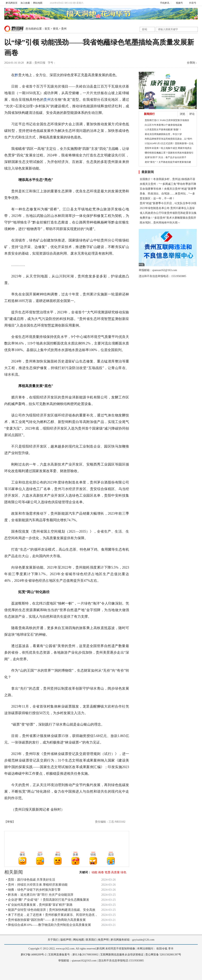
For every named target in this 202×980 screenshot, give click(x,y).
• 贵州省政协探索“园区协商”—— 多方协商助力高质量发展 (46, 920)
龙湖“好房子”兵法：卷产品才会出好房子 (166, 157)
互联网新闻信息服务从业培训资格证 (122, 955)
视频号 (178, 3)
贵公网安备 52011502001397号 (163, 955)
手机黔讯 (163, 3)
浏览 (182, 114)
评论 (192, 114)
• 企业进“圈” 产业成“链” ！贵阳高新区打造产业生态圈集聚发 (48, 900)
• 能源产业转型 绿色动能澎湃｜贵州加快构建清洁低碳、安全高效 (51, 910)
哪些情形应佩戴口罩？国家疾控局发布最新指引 (169, 153)
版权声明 (66, 940)
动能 (94, 872)
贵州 (64, 29)
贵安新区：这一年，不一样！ (157, 198)
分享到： (192, 63)
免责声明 (103, 940)
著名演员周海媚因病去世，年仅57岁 (163, 134)
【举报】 (10, 822)
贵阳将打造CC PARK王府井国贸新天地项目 (167, 120)
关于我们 (53, 940)
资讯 (56, 29)
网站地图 (38, 3)
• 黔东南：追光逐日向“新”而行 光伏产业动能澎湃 (40, 895)
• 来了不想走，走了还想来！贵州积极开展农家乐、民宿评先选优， (52, 915)
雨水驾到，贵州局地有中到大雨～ (160, 223)
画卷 (101, 872)
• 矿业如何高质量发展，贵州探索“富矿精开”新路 (39, 905)
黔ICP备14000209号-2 (34, 955)
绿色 (123, 872)
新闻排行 (149, 114)
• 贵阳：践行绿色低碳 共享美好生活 (31, 880)
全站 (145, 29)
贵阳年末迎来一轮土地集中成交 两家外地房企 (168, 148)
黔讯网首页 (12, 3)
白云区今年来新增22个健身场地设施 (163, 125)
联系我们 (91, 940)
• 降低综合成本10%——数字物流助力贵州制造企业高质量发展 (48, 925)
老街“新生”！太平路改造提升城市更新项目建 (168, 162)
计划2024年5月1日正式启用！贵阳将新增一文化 (169, 143)
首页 (47, 29)
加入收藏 (25, 3)
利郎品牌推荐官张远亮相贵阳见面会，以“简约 (168, 139)
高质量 (115, 872)
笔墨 (108, 872)
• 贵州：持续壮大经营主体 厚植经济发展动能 (37, 885)
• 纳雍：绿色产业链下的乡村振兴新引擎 (33, 890)
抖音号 (191, 3)
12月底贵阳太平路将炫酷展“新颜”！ (163, 130)
